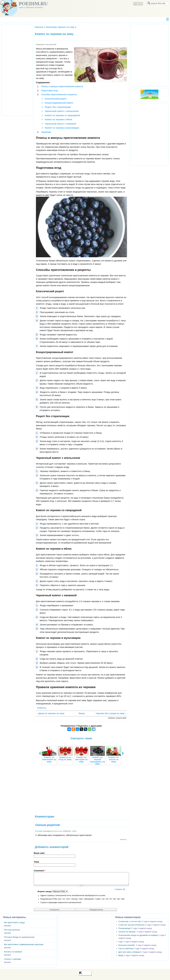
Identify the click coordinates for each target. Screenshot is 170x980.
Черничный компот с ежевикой (60, 124)
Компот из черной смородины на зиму (98, 760)
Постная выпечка (12, 930)
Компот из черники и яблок (58, 119)
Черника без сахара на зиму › (111, 713)
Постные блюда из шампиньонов (19, 937)
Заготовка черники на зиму (60, 27)
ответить (123, 839)
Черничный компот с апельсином (62, 111)
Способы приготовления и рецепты (59, 94)
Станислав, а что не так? (130, 921)
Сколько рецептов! (48, 825)
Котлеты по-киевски (13, 952)
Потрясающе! (125, 928)
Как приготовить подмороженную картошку (24, 944)
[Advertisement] (81, 791)
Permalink (39, 831)
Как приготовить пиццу (14, 922)
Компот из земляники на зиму (49, 759)
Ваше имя (39, 853)
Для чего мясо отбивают (130, 952)
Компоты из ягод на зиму (65, 758)
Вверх (81, 713)
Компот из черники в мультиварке (62, 128)
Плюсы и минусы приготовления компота (62, 86)
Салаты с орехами (12, 959)
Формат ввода (45, 891)
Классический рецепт (56, 99)
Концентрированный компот (59, 103)
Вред (121, 955)
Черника (39, 27)
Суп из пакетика (126, 948)
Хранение (46, 132)
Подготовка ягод (49, 90)
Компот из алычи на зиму (114, 759)
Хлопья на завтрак (127, 932)
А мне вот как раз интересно (132, 925)
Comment (40, 871)
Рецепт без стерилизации (58, 107)
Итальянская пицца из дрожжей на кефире (138, 935)
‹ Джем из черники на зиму (51, 713)
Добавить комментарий (117, 718)
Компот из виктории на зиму (81, 759)
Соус (121, 942)
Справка (118, 889)
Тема (36, 862)
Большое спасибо (127, 945)
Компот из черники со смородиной (62, 115)
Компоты (42, 708)
